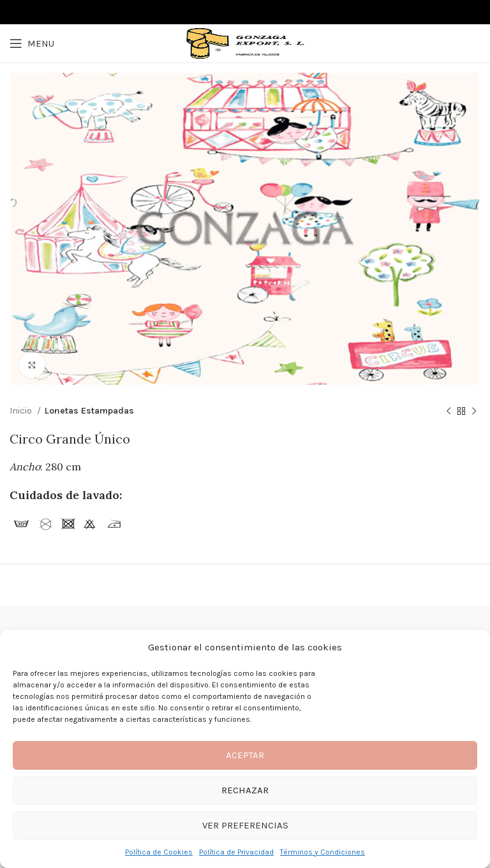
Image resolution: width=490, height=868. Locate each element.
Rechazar (245, 790)
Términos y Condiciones (323, 852)
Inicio (22, 411)
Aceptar (245, 755)
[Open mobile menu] (32, 43)
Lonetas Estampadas (89, 411)
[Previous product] (449, 412)
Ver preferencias (245, 825)
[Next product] (474, 412)
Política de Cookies (159, 852)
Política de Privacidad (236, 852)
